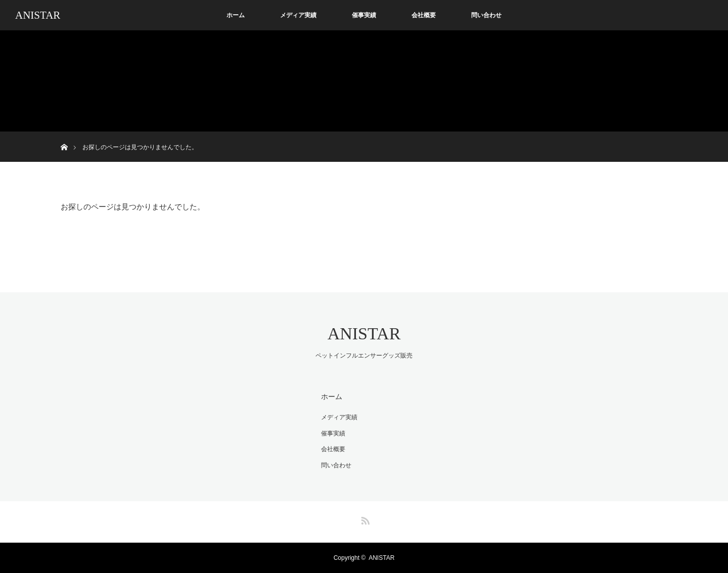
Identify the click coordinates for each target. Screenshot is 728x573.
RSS (364, 519)
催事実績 (364, 15)
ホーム (236, 15)
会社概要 (424, 15)
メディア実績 (298, 15)
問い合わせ (486, 15)
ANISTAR (38, 15)
